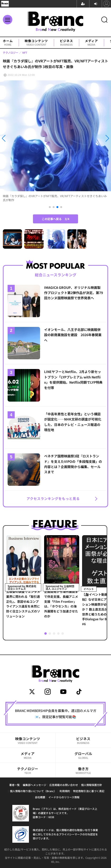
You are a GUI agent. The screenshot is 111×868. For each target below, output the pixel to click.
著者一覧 (14, 785)
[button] (17, 139)
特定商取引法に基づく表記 (89, 791)
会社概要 (40, 797)
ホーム (8, 43)
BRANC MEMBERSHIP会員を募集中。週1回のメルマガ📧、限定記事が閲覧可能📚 (56, 714)
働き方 (83, 770)
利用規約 (65, 791)
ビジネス (66, 43)
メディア (91, 43)
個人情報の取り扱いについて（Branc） (33, 791)
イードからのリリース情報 (64, 797)
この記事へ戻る (55, 219)
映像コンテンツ (36, 43)
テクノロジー (28, 770)
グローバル (83, 755)
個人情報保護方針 (92, 785)
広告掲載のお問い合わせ (64, 785)
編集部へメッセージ (35, 785)
